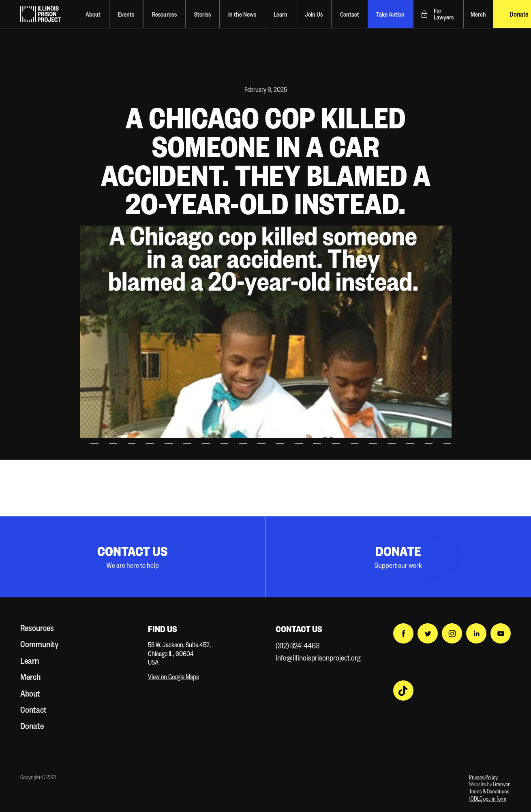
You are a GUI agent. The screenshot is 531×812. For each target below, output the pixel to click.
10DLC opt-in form (488, 798)
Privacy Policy (483, 777)
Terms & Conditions (489, 791)
